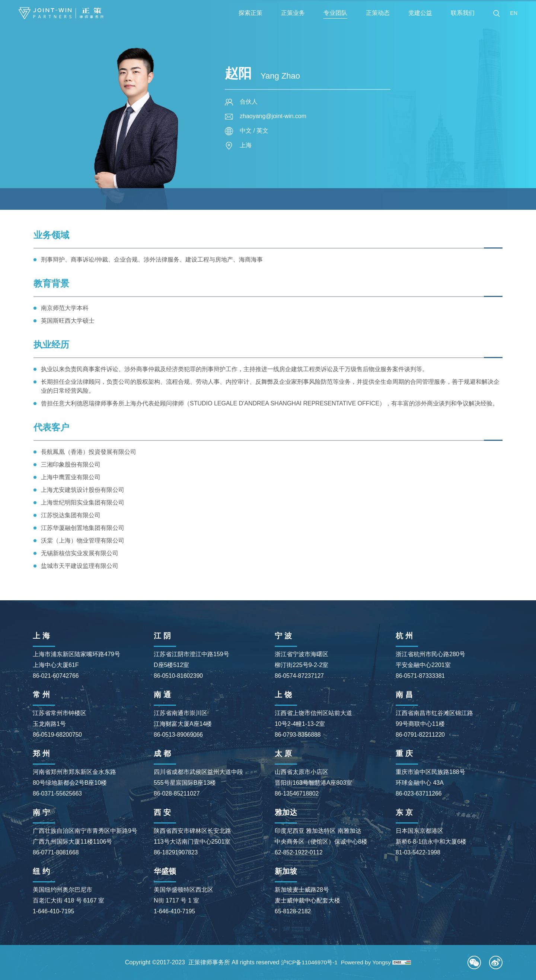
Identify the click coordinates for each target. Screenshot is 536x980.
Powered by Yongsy (368, 962)
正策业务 (293, 13)
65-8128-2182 (293, 911)
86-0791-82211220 (421, 735)
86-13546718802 (297, 794)
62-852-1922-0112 (299, 852)
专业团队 (335, 13)
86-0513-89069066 (179, 735)
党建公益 (420, 13)
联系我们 (463, 13)
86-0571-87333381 (421, 676)
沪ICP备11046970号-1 (308, 962)
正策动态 (378, 13)
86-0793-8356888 (298, 735)
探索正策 (251, 13)
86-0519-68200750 (58, 735)
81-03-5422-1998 (419, 852)
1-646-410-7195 (54, 911)
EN (514, 13)
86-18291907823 (176, 852)
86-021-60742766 (56, 676)
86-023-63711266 (419, 794)
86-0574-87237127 (300, 676)
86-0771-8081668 (56, 852)
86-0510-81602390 (179, 676)
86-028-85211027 (177, 794)
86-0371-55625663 (58, 794)
